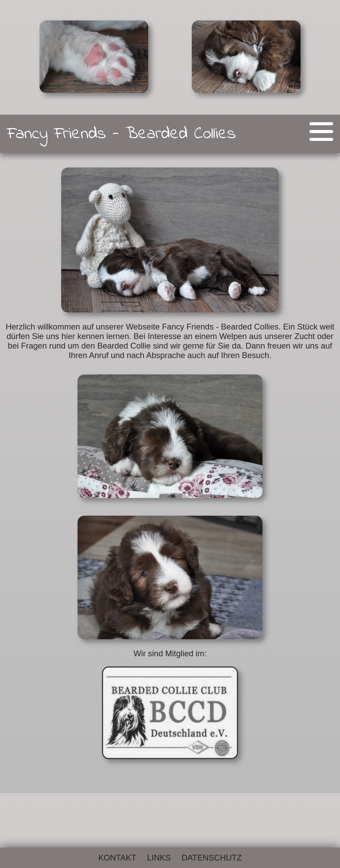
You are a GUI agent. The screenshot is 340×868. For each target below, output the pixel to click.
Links (159, 858)
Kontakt (117, 858)
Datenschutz (212, 858)
